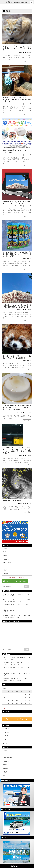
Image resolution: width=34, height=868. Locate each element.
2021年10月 (6, 732)
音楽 (5, 566)
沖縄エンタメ (6, 559)
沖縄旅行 (5, 570)
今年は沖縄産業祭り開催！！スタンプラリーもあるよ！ (16, 606)
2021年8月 (5, 736)
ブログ (20, 53)
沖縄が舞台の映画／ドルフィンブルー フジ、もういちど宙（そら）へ (17, 202)
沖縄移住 (6, 556)
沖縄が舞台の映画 (18, 206)
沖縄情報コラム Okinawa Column (16, 2)
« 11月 (4, 709)
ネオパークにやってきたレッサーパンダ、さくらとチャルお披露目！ (17, 357)
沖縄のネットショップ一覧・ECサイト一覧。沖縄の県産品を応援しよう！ (17, 306)
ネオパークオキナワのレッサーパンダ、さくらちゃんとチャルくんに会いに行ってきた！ (17, 99)
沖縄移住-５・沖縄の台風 (12, 500)
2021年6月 (5, 743)
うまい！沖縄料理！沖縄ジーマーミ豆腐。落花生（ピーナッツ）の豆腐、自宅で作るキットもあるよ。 (17, 407)
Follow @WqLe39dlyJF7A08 (17, 577)
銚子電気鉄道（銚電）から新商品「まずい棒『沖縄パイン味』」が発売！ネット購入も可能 (17, 254)
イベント (20, 155)
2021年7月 (5, 740)
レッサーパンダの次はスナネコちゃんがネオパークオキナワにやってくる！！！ (17, 48)
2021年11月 (6, 729)
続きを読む (27, 61)
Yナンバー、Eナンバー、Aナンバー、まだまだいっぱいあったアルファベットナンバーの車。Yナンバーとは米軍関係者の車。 (17, 450)
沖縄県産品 (19, 310)
